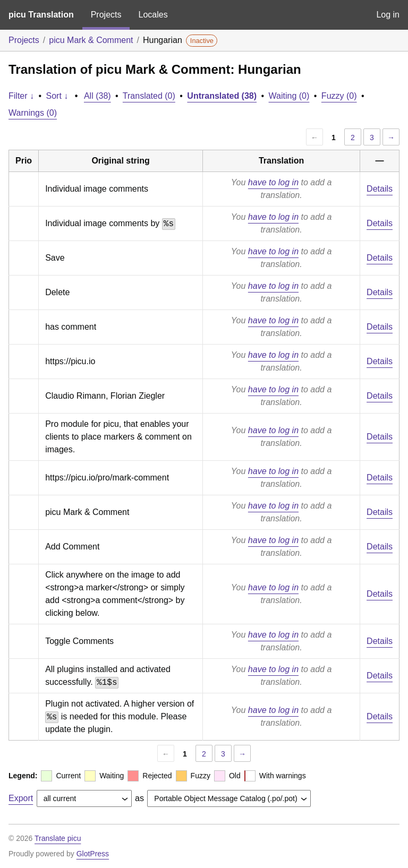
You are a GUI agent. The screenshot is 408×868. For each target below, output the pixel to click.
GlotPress (93, 854)
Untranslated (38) (222, 96)
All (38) (97, 96)
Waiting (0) (289, 96)
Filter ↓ (21, 96)
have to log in (273, 182)
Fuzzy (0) (339, 96)
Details (380, 189)
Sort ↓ (57, 96)
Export (21, 798)
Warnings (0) (33, 113)
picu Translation (41, 15)
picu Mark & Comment (91, 40)
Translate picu (58, 838)
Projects (106, 15)
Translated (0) (149, 96)
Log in (388, 15)
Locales (153, 15)
